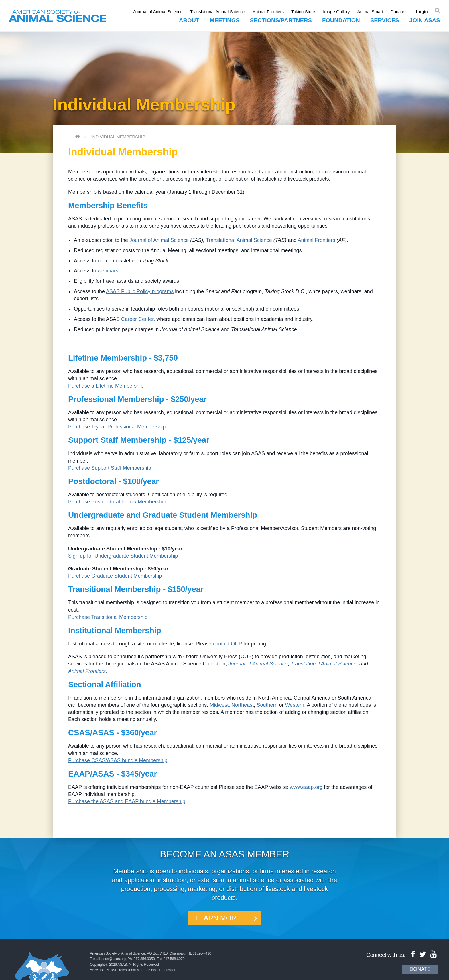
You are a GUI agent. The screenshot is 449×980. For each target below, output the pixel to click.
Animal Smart (370, 12)
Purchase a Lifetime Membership (106, 386)
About (189, 20)
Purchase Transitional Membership (108, 617)
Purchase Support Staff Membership (110, 468)
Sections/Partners (281, 20)
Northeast (243, 705)
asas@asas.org (114, 959)
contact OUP (227, 644)
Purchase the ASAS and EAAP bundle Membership (127, 801)
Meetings (224, 20)
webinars (108, 271)
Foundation (341, 20)
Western (295, 705)
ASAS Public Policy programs (140, 291)
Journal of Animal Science (158, 12)
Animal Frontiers (268, 12)
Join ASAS (425, 20)
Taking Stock (303, 12)
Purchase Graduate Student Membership (115, 576)
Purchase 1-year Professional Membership (117, 427)
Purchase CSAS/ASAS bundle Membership (118, 760)
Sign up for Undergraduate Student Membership (123, 556)
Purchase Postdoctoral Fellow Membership (117, 502)
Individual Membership (118, 137)
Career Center (137, 319)
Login (422, 12)
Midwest (219, 705)
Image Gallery (336, 12)
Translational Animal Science (218, 12)
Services (385, 20)
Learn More (218, 918)
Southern (267, 705)
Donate (397, 12)
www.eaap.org (306, 787)
